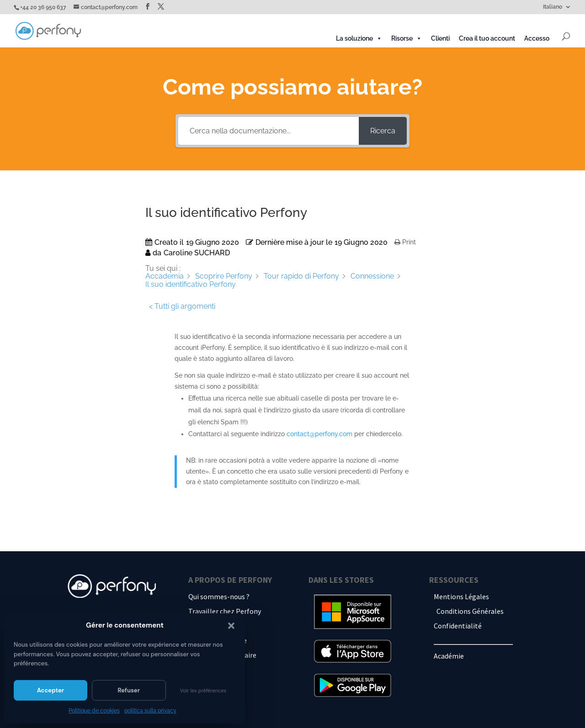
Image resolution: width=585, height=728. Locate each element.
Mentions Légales (461, 596)
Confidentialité (458, 626)
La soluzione (359, 38)
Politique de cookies (94, 711)
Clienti (440, 38)
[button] (231, 626)
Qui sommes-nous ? (219, 596)
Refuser (129, 690)
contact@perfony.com (319, 434)
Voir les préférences (203, 691)
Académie (449, 656)
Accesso (537, 38)
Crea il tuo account (487, 38)
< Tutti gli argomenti (182, 306)
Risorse (407, 38)
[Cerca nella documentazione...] (269, 131)
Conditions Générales (470, 611)
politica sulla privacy (150, 711)
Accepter (51, 690)
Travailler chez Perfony (225, 611)
